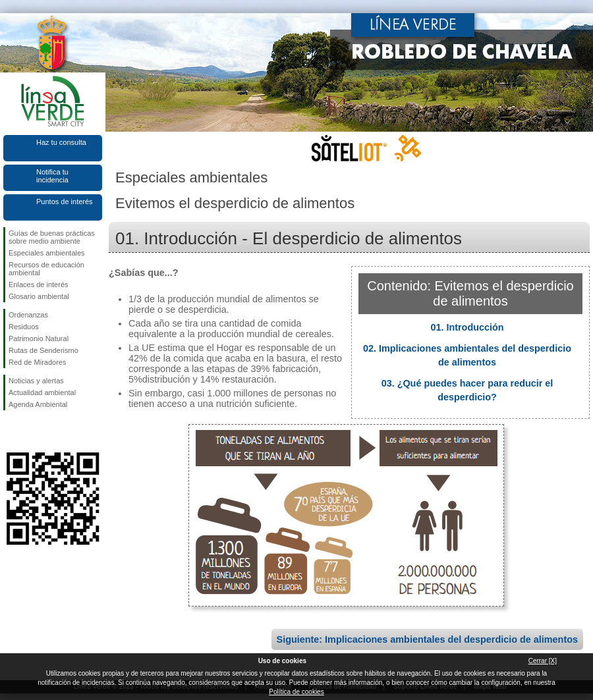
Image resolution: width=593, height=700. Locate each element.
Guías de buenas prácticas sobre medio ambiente (52, 237)
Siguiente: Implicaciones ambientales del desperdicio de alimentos (427, 639)
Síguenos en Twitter (33, 431)
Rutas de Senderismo (43, 350)
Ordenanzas (28, 315)
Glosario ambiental (39, 296)
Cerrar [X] (543, 661)
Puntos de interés (65, 202)
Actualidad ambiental (42, 392)
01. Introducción (467, 327)
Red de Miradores (37, 362)
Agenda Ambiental (38, 404)
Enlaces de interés (39, 284)
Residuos (24, 327)
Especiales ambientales (47, 253)
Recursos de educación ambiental (46, 269)
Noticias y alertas (36, 381)
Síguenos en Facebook (11, 431)
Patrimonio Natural (39, 338)
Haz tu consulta (61, 142)
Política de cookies (296, 692)
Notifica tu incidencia (52, 176)
